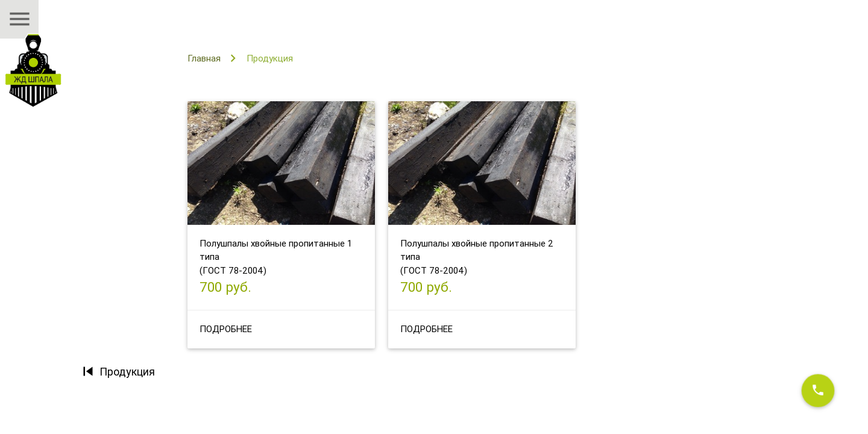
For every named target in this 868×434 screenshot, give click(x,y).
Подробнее (226, 329)
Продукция (270, 58)
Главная (204, 58)
